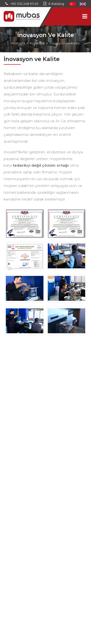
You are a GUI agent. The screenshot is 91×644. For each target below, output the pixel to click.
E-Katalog (56, 4)
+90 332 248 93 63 (24, 4)
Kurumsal (37, 43)
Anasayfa (18, 43)
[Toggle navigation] (85, 16)
